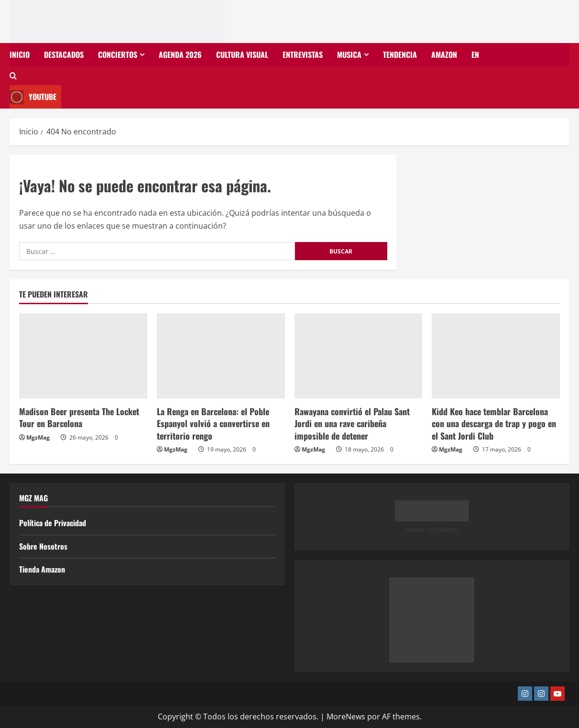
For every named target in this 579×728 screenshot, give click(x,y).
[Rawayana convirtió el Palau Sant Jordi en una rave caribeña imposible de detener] (359, 356)
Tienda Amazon (42, 569)
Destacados (64, 55)
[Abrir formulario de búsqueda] (13, 76)
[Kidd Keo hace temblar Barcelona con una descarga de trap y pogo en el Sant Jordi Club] (496, 356)
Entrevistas (303, 55)
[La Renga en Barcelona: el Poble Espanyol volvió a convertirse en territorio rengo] (221, 356)
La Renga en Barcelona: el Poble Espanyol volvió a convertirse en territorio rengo (213, 423)
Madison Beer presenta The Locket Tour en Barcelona (79, 417)
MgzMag (38, 437)
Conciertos (118, 55)
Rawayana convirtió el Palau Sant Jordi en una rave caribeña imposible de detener (352, 423)
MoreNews (346, 717)
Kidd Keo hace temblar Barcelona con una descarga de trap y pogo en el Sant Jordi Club (494, 423)
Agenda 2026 (180, 55)
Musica (349, 55)
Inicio (20, 55)
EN (475, 55)
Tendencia (400, 55)
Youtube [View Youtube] (33, 97)
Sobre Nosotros (43, 546)
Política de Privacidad (53, 523)
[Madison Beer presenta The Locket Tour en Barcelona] (83, 356)
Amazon (444, 55)
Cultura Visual (242, 55)
